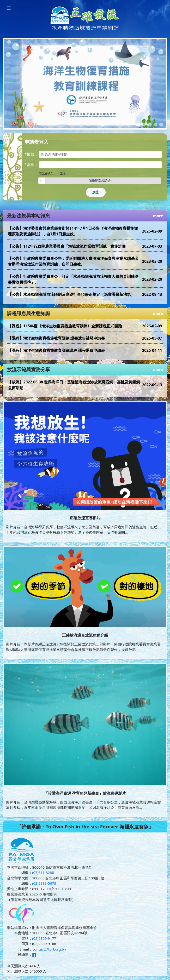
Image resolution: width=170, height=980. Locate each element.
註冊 (63, 173)
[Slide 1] (138, 125)
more (158, 216)
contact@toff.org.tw (49, 949)
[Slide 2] (144, 125)
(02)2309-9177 (44, 938)
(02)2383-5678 (44, 883)
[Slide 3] (150, 125)
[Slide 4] (155, 125)
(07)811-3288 (43, 872)
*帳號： (31, 154)
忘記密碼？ (46, 173)
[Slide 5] (161, 125)
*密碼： (31, 165)
